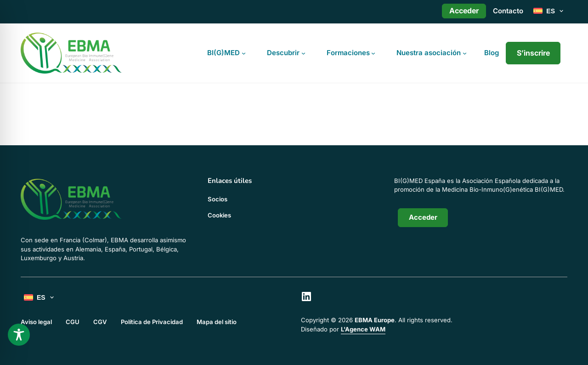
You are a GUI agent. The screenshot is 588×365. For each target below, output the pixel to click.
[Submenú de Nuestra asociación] (465, 53)
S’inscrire (533, 53)
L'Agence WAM (363, 329)
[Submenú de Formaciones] (373, 53)
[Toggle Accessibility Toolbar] (19, 335)
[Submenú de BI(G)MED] (244, 53)
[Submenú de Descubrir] (303, 53)
